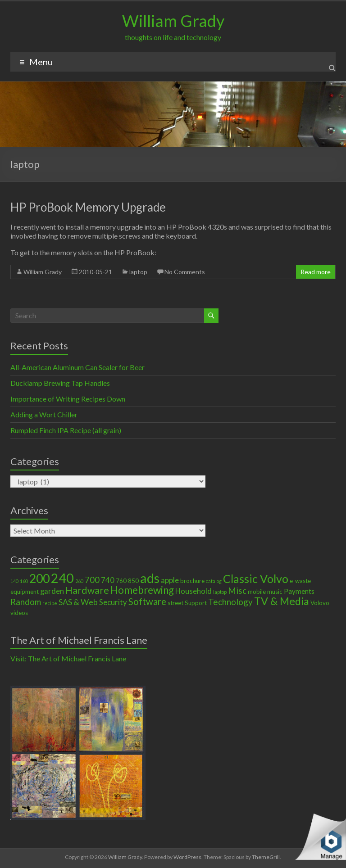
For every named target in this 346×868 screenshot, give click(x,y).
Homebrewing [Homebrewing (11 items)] (142, 590)
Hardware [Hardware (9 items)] (87, 590)
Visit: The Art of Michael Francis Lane (68, 658)
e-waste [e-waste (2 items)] (300, 581)
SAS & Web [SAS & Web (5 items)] (78, 602)
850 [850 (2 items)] (133, 581)
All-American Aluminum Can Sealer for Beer (77, 367)
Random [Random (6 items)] (26, 602)
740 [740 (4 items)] (108, 580)
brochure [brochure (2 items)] (192, 581)
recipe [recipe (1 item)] (50, 603)
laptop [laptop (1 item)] (220, 592)
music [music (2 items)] (275, 592)
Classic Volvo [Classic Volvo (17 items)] (256, 579)
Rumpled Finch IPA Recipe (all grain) (66, 430)
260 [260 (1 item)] (79, 581)
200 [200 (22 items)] (39, 579)
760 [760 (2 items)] (121, 581)
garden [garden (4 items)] (52, 591)
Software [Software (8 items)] (147, 601)
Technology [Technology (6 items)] (230, 602)
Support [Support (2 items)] (196, 603)
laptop (138, 272)
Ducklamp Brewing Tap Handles (60, 383)
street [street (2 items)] (175, 603)
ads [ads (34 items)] (150, 578)
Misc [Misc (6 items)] (237, 590)
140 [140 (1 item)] (14, 581)
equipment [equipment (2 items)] (25, 592)
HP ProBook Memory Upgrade (88, 207)
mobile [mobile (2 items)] (257, 592)
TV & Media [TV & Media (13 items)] (282, 601)
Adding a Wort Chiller (44, 414)
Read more (316, 272)
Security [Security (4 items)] (113, 602)
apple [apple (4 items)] (170, 580)
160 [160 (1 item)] (24, 581)
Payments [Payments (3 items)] (299, 591)
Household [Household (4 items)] (193, 591)
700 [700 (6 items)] (92, 580)
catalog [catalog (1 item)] (214, 581)
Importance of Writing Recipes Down (68, 399)
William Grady (173, 21)
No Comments (185, 272)
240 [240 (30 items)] (62, 578)
